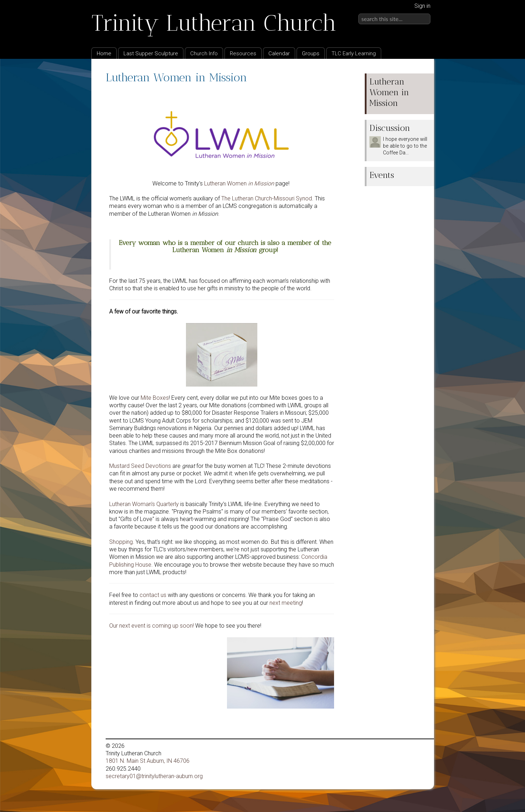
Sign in (422, 6)
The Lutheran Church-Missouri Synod (267, 198)
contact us (153, 595)
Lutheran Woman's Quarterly (144, 504)
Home (104, 53)
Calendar (279, 53)
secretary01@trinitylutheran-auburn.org (154, 776)
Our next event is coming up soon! (152, 626)
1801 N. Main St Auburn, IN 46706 (148, 761)
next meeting (286, 603)
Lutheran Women (239, 183)
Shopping (121, 542)
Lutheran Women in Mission (389, 92)
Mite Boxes (155, 398)
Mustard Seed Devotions (140, 466)
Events (382, 175)
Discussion (390, 128)
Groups (311, 53)
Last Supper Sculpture (151, 53)
